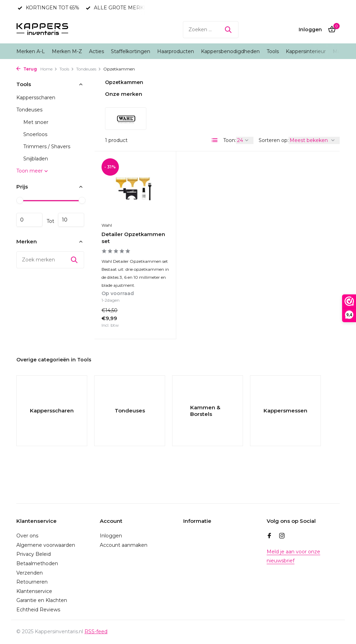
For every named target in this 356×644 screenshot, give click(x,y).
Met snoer (36, 122)
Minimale (29, 220)
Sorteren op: (274, 140)
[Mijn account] (310, 30)
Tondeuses (89, 69)
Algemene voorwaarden (46, 545)
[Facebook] (269, 536)
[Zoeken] (211, 30)
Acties (96, 51)
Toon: (230, 140)
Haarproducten (176, 51)
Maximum (71, 220)
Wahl (107, 225)
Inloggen (111, 536)
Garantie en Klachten (42, 600)
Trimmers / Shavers (47, 147)
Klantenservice (34, 591)
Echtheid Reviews (38, 610)
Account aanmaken (124, 545)
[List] (215, 140)
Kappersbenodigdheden (230, 51)
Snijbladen (36, 159)
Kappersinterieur (306, 51)
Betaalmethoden (37, 563)
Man (338, 51)
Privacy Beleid (34, 554)
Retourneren (32, 582)
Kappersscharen (36, 98)
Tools (273, 51)
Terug (27, 69)
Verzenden (30, 573)
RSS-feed (96, 632)
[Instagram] (282, 536)
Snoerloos (35, 134)
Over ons (27, 536)
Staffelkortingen (131, 51)
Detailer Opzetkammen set (133, 238)
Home (49, 69)
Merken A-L (31, 51)
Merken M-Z (67, 51)
